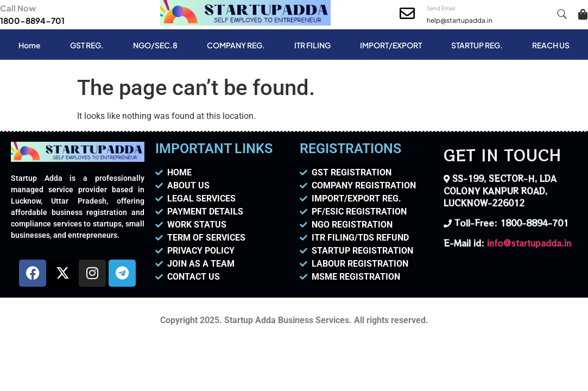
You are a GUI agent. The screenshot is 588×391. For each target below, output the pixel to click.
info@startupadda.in (529, 243)
